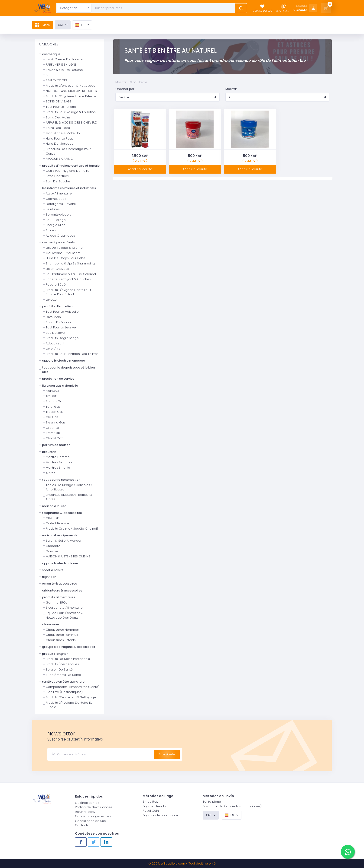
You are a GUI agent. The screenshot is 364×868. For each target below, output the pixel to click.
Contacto (82, 825)
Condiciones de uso (90, 821)
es (84, 25)
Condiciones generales (93, 816)
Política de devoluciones (94, 807)
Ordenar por (125, 89)
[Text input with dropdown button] (164, 8)
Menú (44, 25)
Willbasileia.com (173, 863)
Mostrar (231, 89)
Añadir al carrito (140, 169)
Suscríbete (167, 754)
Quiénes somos (87, 803)
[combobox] (74, 8)
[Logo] (42, 8)
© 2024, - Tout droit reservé (182, 863)
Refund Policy (85, 812)
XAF (64, 25)
